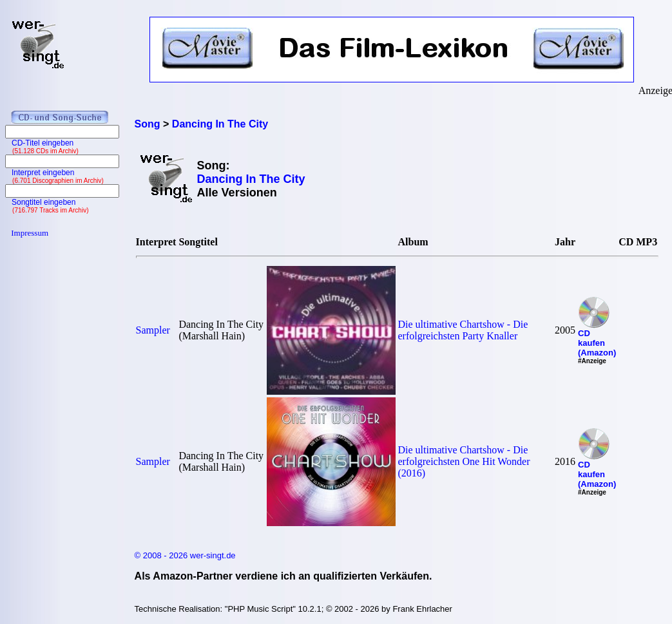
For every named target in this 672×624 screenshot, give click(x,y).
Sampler (153, 330)
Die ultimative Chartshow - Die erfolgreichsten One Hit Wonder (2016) (464, 461)
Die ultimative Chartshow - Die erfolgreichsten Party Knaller (463, 330)
